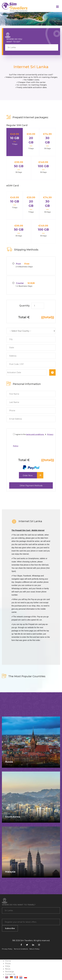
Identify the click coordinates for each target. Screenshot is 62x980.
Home (8, 961)
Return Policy (34, 949)
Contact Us (10, 974)
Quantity (24, 306)
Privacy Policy (7, 949)
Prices (8, 964)
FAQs (8, 966)
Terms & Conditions (21, 949)
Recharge (10, 972)
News (8, 969)
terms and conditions (35, 434)
